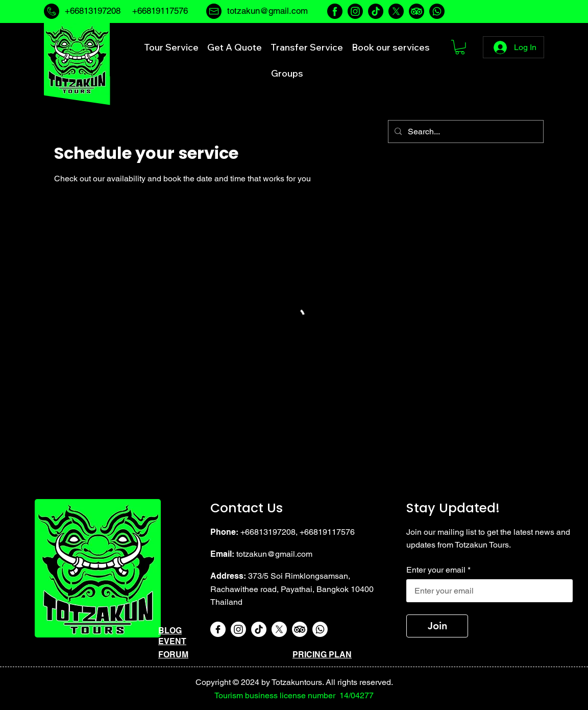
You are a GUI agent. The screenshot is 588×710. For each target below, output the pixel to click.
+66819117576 (327, 532)
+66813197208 (93, 11)
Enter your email (436, 570)
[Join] (437, 626)
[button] (460, 47)
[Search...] (465, 132)
